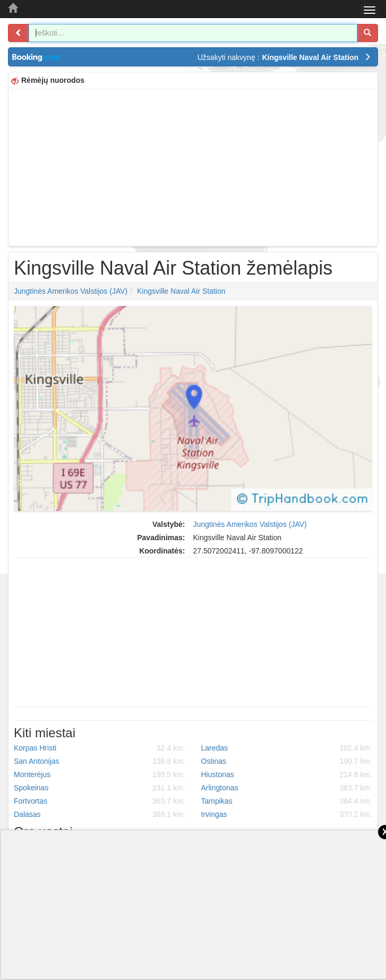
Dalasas (100, 814)
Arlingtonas (287, 788)
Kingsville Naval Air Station (181, 291)
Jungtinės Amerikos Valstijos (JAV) (71, 291)
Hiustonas (287, 774)
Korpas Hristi (100, 748)
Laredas (287, 748)
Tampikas (287, 801)
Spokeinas (100, 788)
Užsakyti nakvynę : (284, 57)
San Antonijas (100, 761)
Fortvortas (100, 801)
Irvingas (287, 814)
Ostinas (287, 761)
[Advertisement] (193, 166)
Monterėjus (100, 774)
